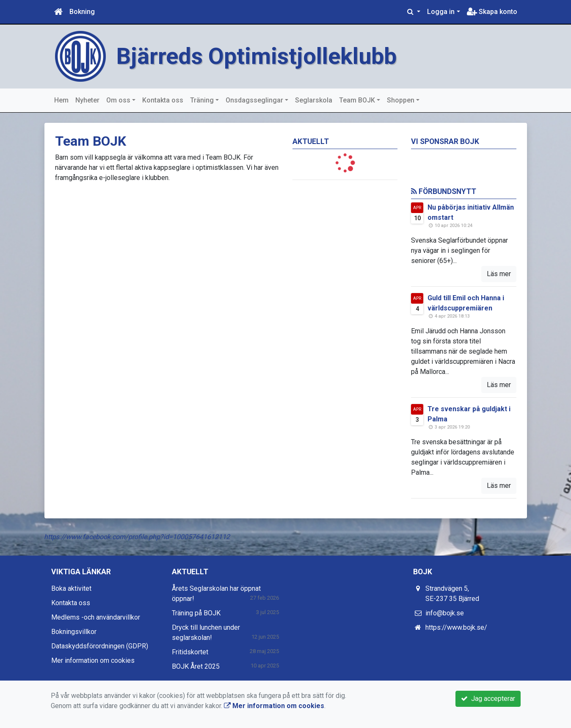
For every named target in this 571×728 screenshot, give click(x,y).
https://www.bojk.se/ (456, 627)
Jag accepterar (488, 699)
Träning (202, 100)
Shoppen (401, 100)
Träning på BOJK (196, 613)
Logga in (441, 12)
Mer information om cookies (93, 660)
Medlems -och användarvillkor (96, 617)
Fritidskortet (190, 652)
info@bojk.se (445, 613)
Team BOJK (357, 100)
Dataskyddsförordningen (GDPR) (100, 646)
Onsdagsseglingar (254, 100)
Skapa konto (492, 12)
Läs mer (499, 274)
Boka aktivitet (71, 588)
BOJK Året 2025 (196, 666)
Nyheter (87, 100)
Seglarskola (314, 100)
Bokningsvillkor (74, 632)
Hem (61, 100)
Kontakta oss (163, 100)
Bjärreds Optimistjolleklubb (257, 56)
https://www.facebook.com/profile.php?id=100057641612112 (137, 537)
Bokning (82, 12)
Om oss (118, 100)
